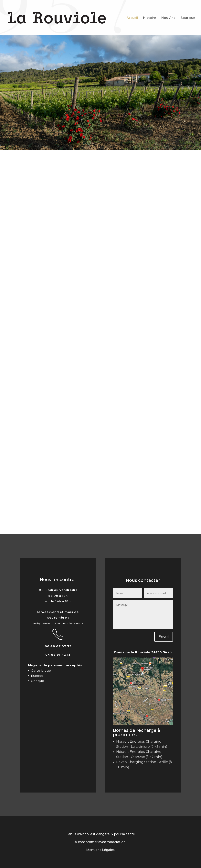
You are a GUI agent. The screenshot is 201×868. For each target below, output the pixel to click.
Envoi (164, 637)
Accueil (132, 18)
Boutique (188, 18)
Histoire (149, 18)
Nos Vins (168, 18)
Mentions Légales (100, 850)
